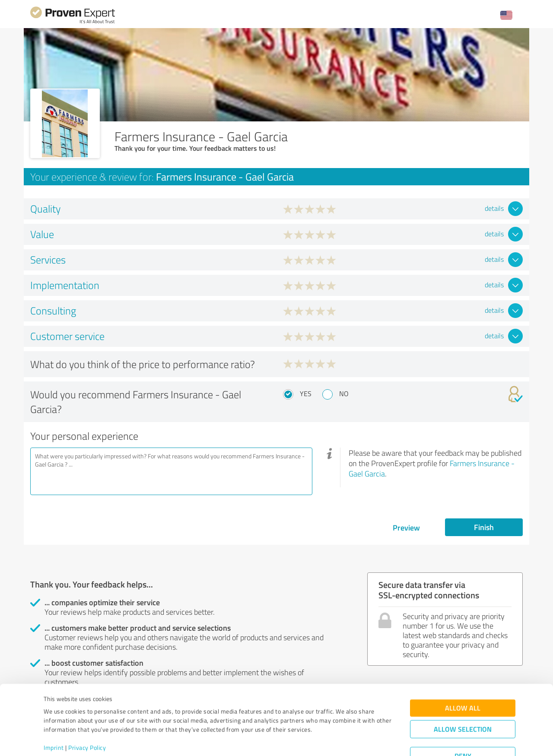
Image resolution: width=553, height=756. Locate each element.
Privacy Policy (87, 716)
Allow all (463, 676)
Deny (463, 724)
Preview (406, 527)
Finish (484, 527)
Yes (306, 394)
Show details (331, 740)
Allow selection (463, 697)
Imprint (54, 716)
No (344, 394)
